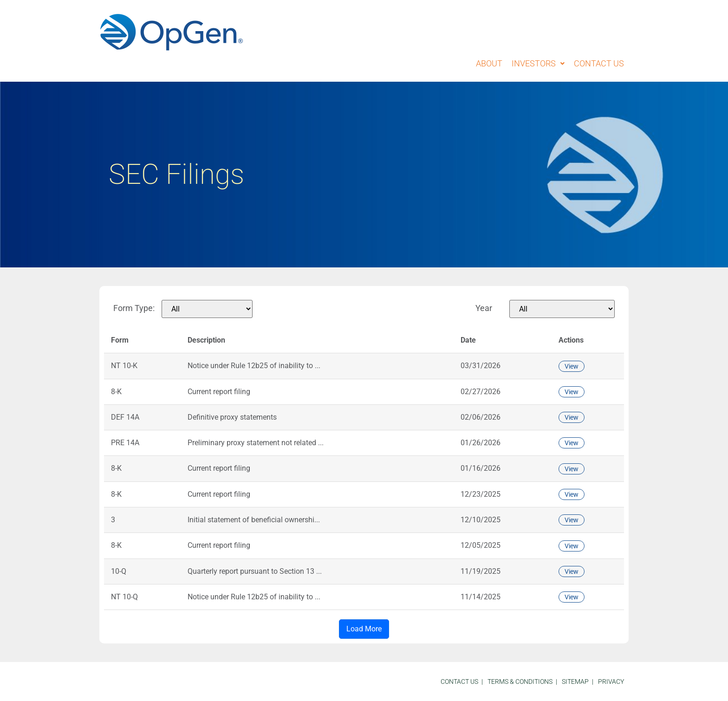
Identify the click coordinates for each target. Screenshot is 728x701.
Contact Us (599, 63)
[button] (538, 64)
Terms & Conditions (520, 682)
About (489, 63)
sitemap (575, 682)
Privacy (611, 682)
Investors (538, 63)
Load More (364, 629)
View (572, 366)
